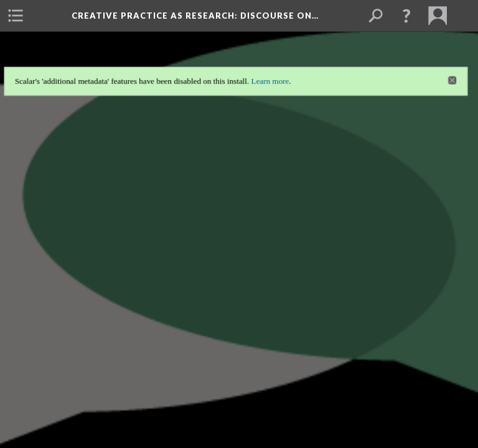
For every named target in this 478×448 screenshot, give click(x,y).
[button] (406, 16)
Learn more (273, 65)
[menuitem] (16, 16)
